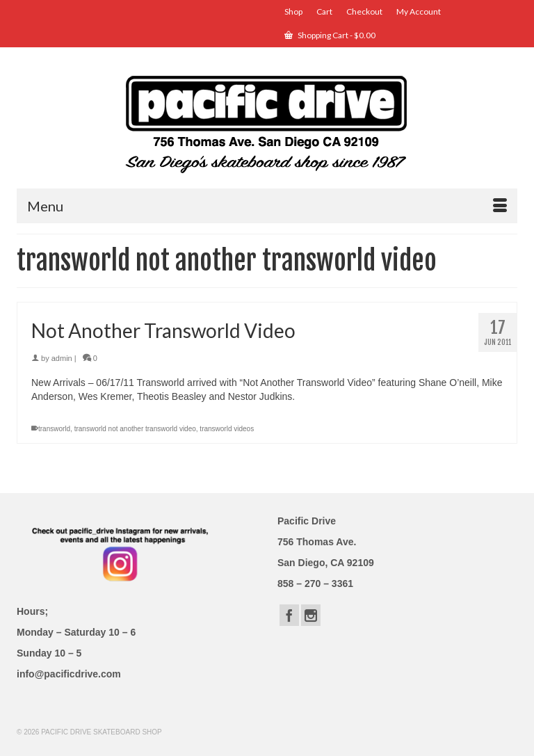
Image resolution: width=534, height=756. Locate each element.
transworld (54, 429)
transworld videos (227, 429)
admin (62, 358)
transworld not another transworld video (135, 429)
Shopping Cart (330, 35)
